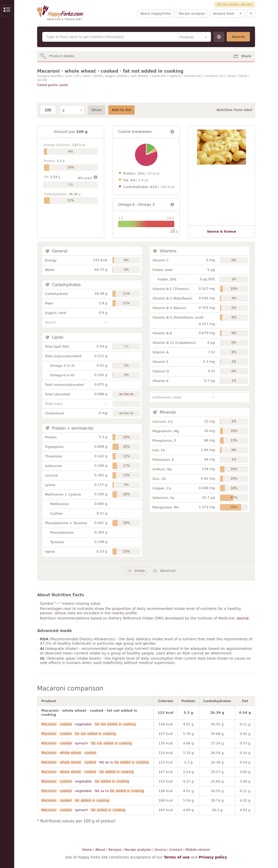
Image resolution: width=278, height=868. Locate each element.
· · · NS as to (95, 762)
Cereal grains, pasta (53, 85)
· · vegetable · (88, 724)
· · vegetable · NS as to (93, 791)
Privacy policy (213, 857)
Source (160, 850)
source (243, 618)
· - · (69, 753)
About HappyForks (156, 14)
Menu (251, 13)
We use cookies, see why (235, 5)
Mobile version (198, 850)
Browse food (224, 14)
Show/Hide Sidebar (7, 11)
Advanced (168, 571)
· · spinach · (87, 743)
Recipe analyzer (192, 14)
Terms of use (177, 857)
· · (79, 734)
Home (87, 850)
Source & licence (222, 232)
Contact (176, 850)
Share (246, 56)
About (100, 850)
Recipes (115, 850)
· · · (88, 772)
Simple (140, 571)
